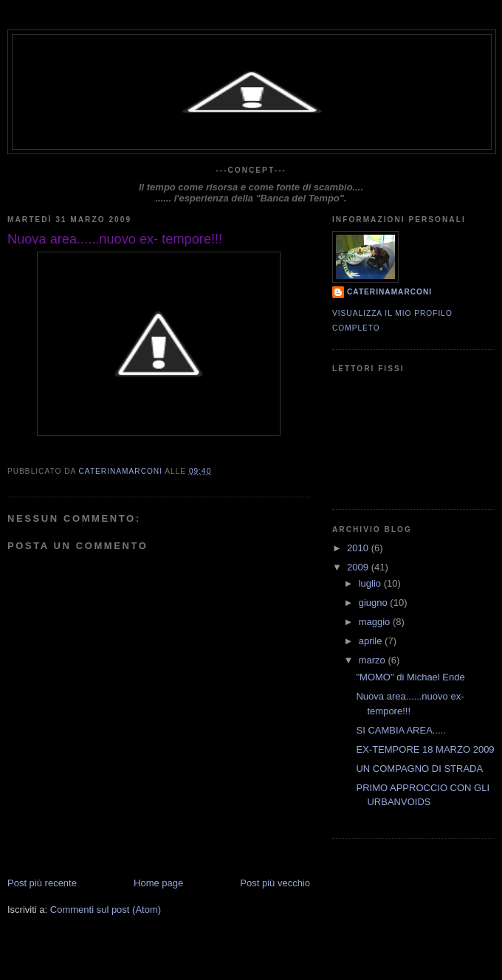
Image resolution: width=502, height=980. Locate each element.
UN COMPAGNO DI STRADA (419, 769)
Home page (158, 883)
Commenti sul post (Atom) (106, 910)
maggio (376, 622)
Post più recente (42, 883)
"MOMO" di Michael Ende (410, 677)
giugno (375, 603)
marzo (374, 660)
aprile (372, 641)
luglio (371, 583)
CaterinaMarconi (389, 292)
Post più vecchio (275, 883)
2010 (359, 548)
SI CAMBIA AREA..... (400, 730)
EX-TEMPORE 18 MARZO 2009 (425, 749)
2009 (359, 567)
